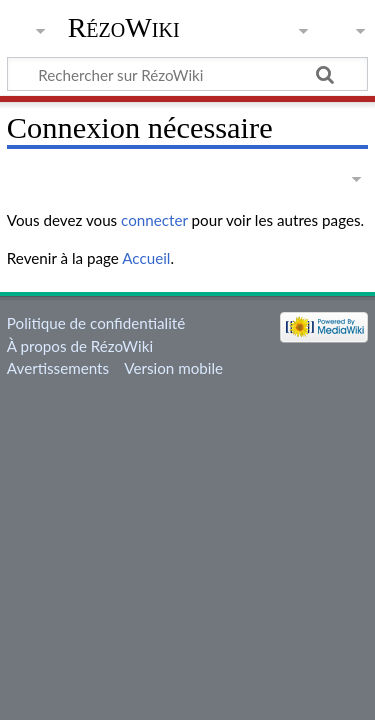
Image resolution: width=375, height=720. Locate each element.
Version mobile (173, 368)
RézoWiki (124, 27)
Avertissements (58, 368)
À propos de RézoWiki (80, 346)
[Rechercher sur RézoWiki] (187, 74)
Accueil (146, 258)
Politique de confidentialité (96, 323)
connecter (154, 220)
